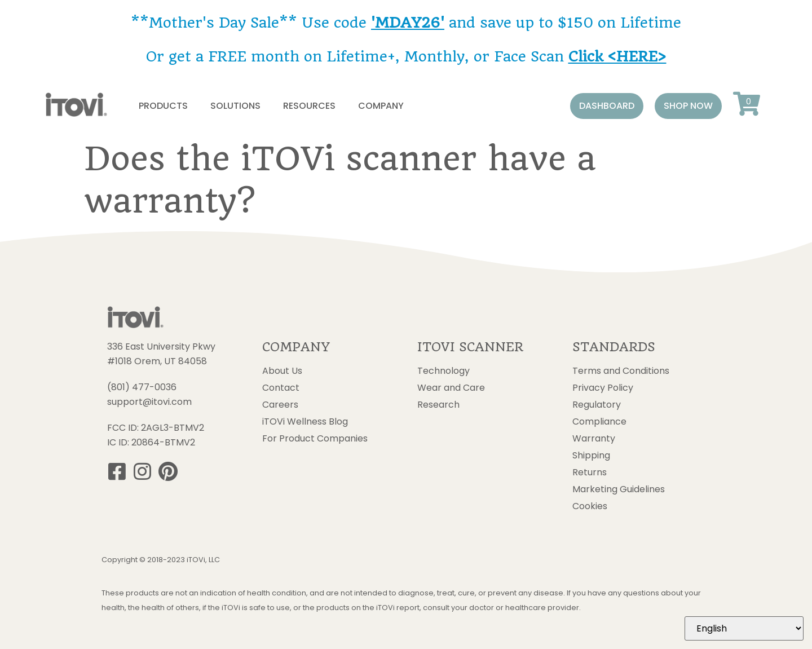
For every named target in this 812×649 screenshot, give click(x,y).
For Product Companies (315, 439)
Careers (280, 405)
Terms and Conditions (621, 371)
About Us (282, 371)
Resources (309, 106)
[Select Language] (744, 628)
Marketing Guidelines (619, 489)
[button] (607, 106)
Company (381, 106)
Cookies (590, 506)
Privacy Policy (603, 388)
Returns (590, 473)
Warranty (594, 439)
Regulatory (597, 405)
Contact (281, 388)
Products (163, 106)
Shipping (591, 456)
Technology (443, 371)
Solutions (235, 106)
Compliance (599, 422)
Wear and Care (451, 388)
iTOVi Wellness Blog (305, 422)
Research (438, 405)
